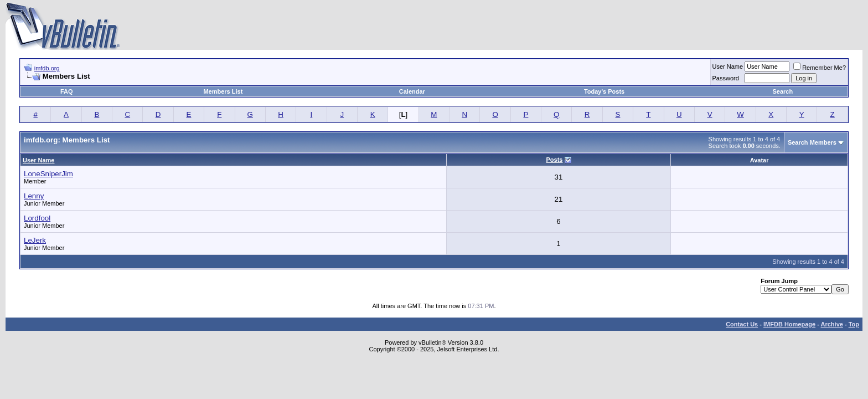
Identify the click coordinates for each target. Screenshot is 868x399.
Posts (555, 160)
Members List (223, 91)
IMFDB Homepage (789, 324)
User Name (728, 66)
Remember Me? (820, 68)
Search (783, 91)
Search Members (812, 142)
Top (854, 324)
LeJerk (35, 240)
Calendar (412, 91)
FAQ (67, 91)
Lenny (34, 196)
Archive (832, 324)
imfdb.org (47, 68)
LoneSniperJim (48, 174)
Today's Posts (604, 91)
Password (726, 78)
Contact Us (742, 324)
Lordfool (37, 218)
